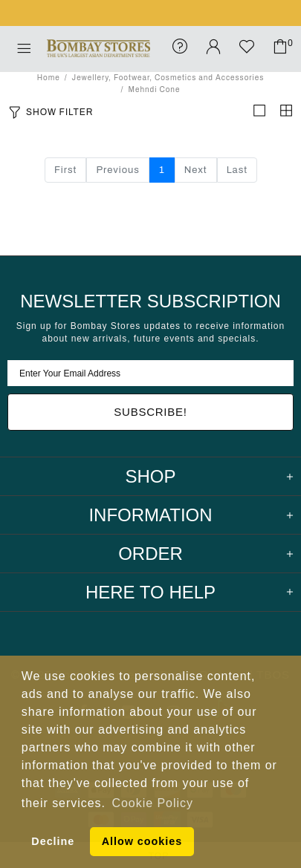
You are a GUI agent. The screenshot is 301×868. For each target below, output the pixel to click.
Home (49, 78)
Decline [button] (53, 841)
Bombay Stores (98, 49)
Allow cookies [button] (142, 841)
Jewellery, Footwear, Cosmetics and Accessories (168, 78)
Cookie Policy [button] (153, 803)
